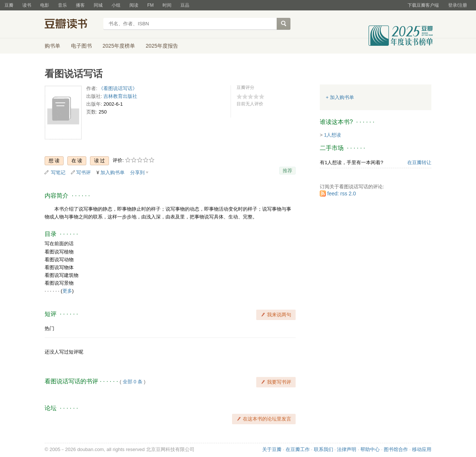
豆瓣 (9, 5)
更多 (67, 291)
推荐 (287, 171)
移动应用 (422, 449)
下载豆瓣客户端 (423, 5)
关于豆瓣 (272, 449)
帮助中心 (370, 449)
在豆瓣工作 (298, 449)
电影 (45, 5)
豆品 (185, 5)
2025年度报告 (162, 46)
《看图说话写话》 (118, 88)
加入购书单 (112, 172)
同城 (98, 5)
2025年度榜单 (119, 46)
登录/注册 (458, 5)
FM (150, 5)
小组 (116, 5)
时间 (167, 5)
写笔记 (58, 172)
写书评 (83, 172)
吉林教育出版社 (120, 96)
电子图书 (81, 46)
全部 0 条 (133, 382)
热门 (49, 328)
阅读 (134, 5)
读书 (27, 5)
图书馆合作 (396, 449)
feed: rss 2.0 (342, 194)
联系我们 (324, 449)
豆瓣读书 (72, 25)
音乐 (62, 5)
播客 (80, 5)
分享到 (137, 172)
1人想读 (332, 135)
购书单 (52, 46)
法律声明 (347, 449)
